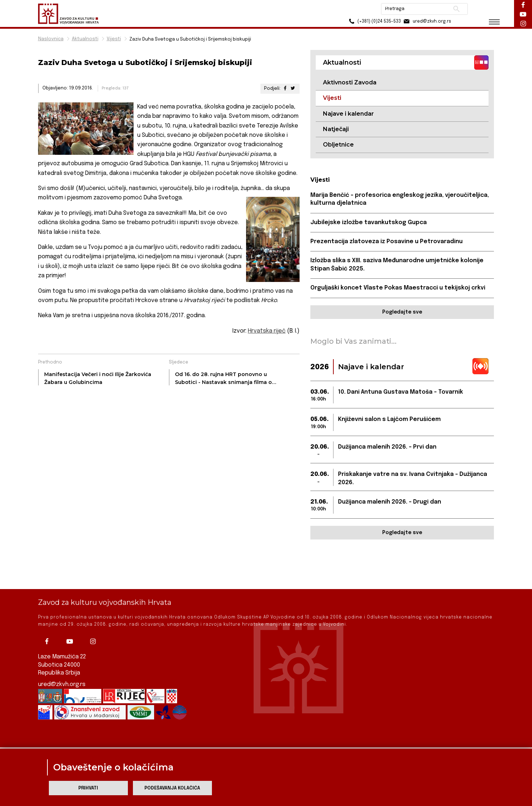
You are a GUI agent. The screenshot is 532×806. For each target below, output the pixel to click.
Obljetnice (338, 145)
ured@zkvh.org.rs (62, 660)
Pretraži (457, 9)
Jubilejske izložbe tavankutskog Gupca (369, 223)
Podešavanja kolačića (172, 788)
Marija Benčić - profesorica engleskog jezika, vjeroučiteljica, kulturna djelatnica (400, 199)
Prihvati (88, 788)
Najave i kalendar (348, 114)
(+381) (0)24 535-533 (374, 21)
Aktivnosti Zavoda (350, 82)
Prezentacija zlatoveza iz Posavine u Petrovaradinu (387, 242)
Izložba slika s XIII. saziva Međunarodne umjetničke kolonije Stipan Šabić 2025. (397, 265)
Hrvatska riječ (267, 331)
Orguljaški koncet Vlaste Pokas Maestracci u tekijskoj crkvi (398, 288)
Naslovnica (51, 39)
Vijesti (114, 39)
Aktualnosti (85, 39)
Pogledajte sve (402, 312)
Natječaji (336, 129)
